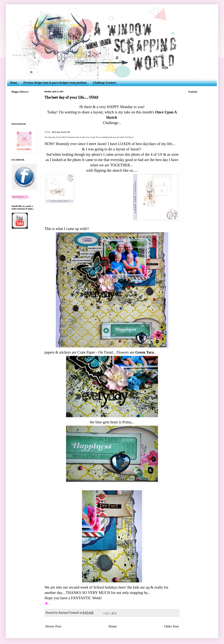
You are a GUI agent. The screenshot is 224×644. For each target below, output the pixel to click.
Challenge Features (105, 83)
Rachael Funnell (69, 613)
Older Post (171, 626)
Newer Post (53, 626)
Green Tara (145, 352)
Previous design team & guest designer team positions (55, 83)
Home (14, 83)
